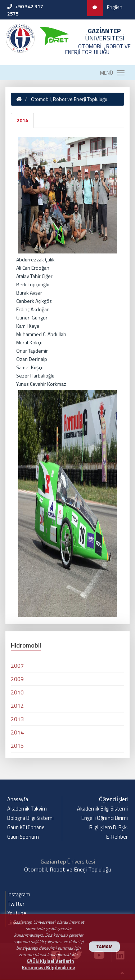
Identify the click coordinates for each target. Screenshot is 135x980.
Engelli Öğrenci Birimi (105, 818)
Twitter (16, 904)
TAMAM (104, 947)
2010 (17, 692)
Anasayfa (18, 799)
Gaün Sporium (23, 837)
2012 (17, 706)
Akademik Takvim (27, 809)
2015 (17, 746)
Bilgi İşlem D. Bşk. (109, 827)
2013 (17, 719)
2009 (17, 679)
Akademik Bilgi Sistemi (102, 809)
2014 (22, 120)
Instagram (19, 895)
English (115, 7)
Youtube (17, 913)
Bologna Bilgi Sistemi (30, 818)
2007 (17, 666)
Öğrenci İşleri (113, 799)
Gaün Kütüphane (26, 827)
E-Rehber (117, 837)
